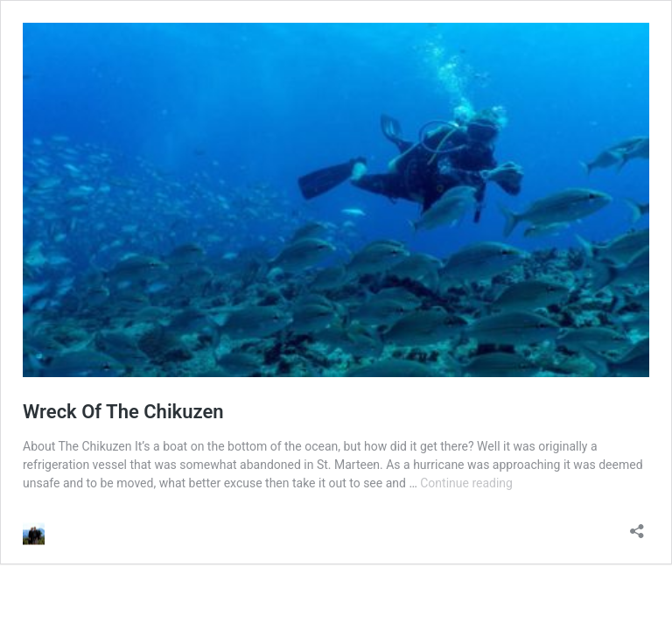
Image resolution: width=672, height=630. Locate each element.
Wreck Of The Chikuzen (123, 412)
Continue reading (466, 483)
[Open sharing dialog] (637, 525)
